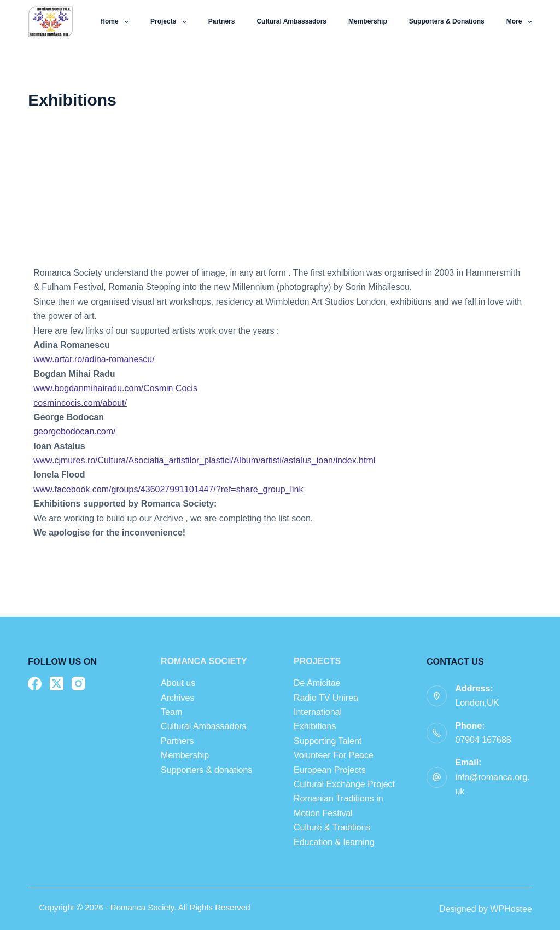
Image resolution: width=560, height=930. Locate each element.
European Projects (330, 770)
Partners (222, 21)
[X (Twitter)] (57, 684)
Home (116, 22)
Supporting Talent (328, 741)
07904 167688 (483, 740)
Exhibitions (315, 726)
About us (178, 683)
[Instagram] (78, 684)
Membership (368, 21)
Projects (171, 22)
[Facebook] (35, 684)
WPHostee (511, 909)
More (519, 22)
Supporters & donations (447, 21)
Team (173, 712)
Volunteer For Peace (334, 755)
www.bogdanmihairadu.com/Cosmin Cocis (115, 388)
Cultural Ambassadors (291, 21)
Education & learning (334, 842)
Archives (177, 698)
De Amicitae (317, 683)
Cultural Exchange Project (344, 784)
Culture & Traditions (332, 827)
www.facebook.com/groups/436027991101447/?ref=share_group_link (168, 489)
